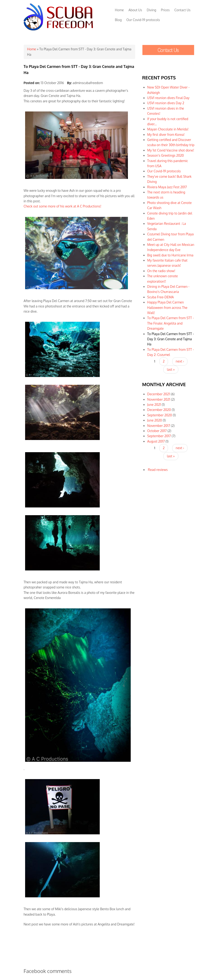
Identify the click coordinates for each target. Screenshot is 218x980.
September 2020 (159, 415)
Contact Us (182, 10)
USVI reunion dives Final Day (168, 98)
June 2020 (155, 420)
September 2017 (159, 436)
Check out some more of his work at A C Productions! (63, 206)
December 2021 (159, 394)
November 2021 (159, 399)
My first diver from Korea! (166, 135)
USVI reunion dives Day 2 (166, 103)
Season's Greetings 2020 (165, 155)
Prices (165, 10)
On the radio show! (161, 271)
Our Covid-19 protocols (143, 20)
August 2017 (156, 441)
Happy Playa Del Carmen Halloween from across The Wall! (167, 307)
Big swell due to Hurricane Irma (170, 255)
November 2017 (159, 426)
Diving (151, 10)
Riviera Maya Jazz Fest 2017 (167, 187)
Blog (118, 20)
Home (119, 10)
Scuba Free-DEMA (160, 297)
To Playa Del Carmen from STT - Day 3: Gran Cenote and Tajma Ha (170, 339)
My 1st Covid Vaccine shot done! (171, 150)
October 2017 (157, 431)
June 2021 (154, 405)
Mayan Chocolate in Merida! (168, 129)
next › (180, 361)
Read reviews (158, 470)
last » (171, 369)
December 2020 (159, 410)
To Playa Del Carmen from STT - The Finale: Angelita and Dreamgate (170, 323)
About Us (135, 10)
